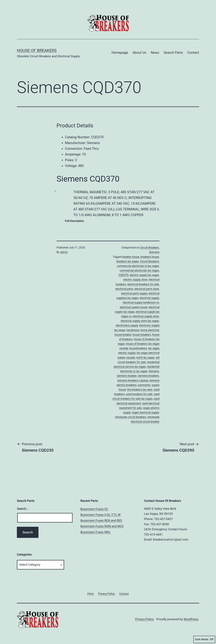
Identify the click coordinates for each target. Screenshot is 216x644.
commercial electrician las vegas (139, 270)
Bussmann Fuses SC (94, 509)
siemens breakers (148, 376)
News (155, 53)
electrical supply (149, 298)
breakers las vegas (128, 261)
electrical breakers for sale (143, 284)
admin (64, 252)
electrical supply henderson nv (141, 302)
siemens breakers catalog (133, 380)
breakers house (150, 257)
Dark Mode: (204, 639)
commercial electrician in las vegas (138, 266)
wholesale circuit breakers (131, 417)
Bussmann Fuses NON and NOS (102, 526)
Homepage (120, 53)
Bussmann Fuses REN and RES (101, 520)
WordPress (191, 619)
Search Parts (173, 53)
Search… (23, 509)
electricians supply (127, 325)
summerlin (144, 385)
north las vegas (145, 358)
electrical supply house (134, 307)
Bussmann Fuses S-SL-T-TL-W (101, 515)
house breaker (123, 335)
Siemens (154, 252)
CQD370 (123, 275)
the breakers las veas (140, 390)
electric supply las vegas (144, 275)
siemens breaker (127, 376)
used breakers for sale (139, 394)
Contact (193, 53)
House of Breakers (37, 51)
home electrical (150, 330)
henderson (133, 330)
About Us (139, 53)
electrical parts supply (134, 293)
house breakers (142, 335)
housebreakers (138, 348)
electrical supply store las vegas (140, 321)
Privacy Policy (144, 619)
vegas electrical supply (145, 412)
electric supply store (135, 280)
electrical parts (124, 289)
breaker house (131, 257)
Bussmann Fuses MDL (96, 532)
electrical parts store (147, 289)
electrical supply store (146, 316)
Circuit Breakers (149, 248)
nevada (131, 358)
